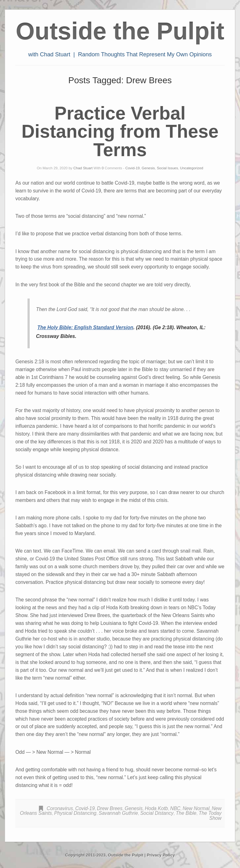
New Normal (196, 808)
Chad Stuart (83, 168)
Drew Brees (110, 808)
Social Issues (167, 168)
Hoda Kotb (156, 808)
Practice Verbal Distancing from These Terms (120, 131)
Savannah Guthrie (118, 813)
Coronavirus (60, 808)
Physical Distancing (75, 813)
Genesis (148, 168)
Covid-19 (132, 168)
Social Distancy (157, 813)
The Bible (186, 813)
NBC (175, 808)
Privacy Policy (161, 855)
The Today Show (210, 816)
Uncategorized (192, 168)
